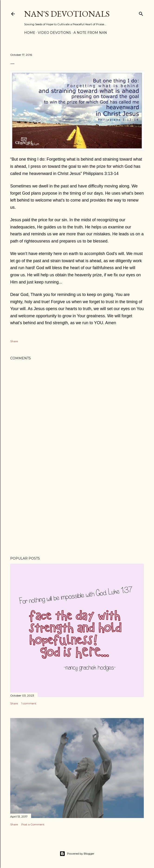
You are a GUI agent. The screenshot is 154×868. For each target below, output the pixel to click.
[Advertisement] (77, 512)
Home (30, 33)
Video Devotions (54, 33)
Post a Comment (33, 824)
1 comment (29, 703)
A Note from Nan (90, 33)
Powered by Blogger (77, 854)
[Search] (141, 13)
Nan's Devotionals (67, 14)
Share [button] (14, 341)
